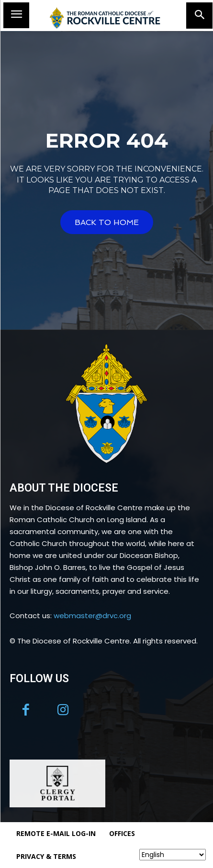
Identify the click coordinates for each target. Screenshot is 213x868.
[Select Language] (173, 855)
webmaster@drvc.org (92, 616)
